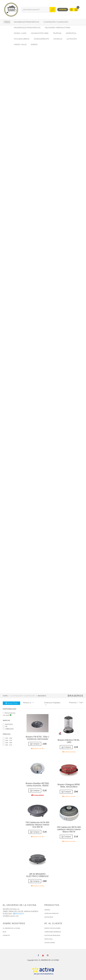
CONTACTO (6, 935)
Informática (71, 33)
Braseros (42, 696)
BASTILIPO (8, 724)
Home (5, 696)
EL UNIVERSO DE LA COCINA (11, 928)
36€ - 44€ (7, 743)
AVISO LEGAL (49, 939)
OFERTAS (47, 910)
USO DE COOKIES (50, 943)
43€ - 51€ (7, 745)
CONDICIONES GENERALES (53, 932)
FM (5, 727)
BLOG (5, 932)
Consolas (58, 39)
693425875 (19, 914)
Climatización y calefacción (56, 22)
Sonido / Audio (20, 33)
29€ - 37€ (7, 740)
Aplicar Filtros (11, 703)
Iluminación (72, 39)
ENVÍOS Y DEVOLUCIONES (52, 928)
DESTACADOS (49, 917)
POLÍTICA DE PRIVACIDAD (52, 935)
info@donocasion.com (11, 916)
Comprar (35, 744)
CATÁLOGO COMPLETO (52, 913)
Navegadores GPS (41, 39)
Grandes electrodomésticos (26, 22)
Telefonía (57, 33)
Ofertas (63, 10)
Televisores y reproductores (57, 28)
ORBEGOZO (8, 729)
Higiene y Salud (20, 45)
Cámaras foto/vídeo (40, 33)
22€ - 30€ (7, 738)
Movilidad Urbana (22, 39)
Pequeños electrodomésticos (27, 28)
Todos (7, 22)
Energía (34, 45)
